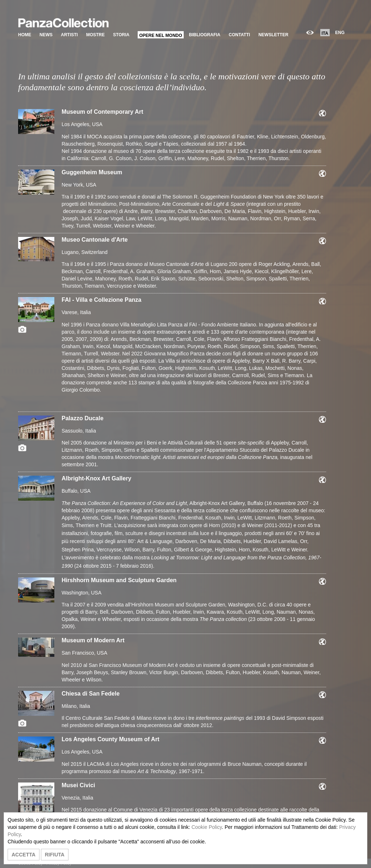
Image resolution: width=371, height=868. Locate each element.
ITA (325, 33)
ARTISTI (69, 35)
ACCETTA (24, 855)
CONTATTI (239, 35)
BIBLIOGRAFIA (205, 35)
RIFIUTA (55, 855)
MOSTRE (95, 35)
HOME (25, 35)
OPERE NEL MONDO (161, 36)
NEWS (46, 35)
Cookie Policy (207, 827)
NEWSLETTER (273, 35)
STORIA (121, 35)
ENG (340, 33)
